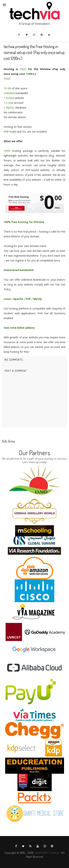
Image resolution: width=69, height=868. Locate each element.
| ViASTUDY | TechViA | (47, 853)
